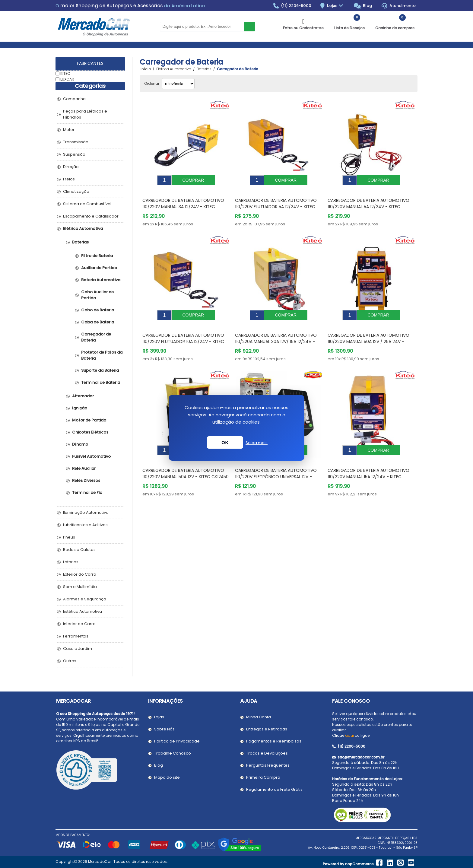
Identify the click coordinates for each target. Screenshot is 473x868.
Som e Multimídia (80, 587)
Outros (70, 661)
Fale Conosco (351, 701)
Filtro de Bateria (97, 256)
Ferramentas (76, 636)
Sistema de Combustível (87, 204)
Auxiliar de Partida (99, 268)
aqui (349, 735)
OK (225, 442)
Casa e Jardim (78, 649)
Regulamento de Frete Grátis (274, 789)
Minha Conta (259, 717)
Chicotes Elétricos (90, 432)
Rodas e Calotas (79, 550)
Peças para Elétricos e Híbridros (85, 114)
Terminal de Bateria (101, 382)
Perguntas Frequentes (268, 765)
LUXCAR (67, 79)
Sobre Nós (164, 729)
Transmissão (76, 142)
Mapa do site (167, 777)
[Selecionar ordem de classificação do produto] (178, 84)
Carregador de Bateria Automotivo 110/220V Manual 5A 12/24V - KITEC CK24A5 (368, 202)
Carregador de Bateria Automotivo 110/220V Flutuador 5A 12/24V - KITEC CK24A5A (276, 202)
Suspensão (74, 154)
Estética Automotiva (83, 611)
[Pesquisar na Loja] (202, 27)
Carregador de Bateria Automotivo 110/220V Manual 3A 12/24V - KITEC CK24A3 (183, 202)
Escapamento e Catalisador (91, 216)
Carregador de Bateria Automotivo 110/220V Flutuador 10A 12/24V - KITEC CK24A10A (183, 332)
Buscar (250, 27)
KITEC (65, 73)
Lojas (336, 6)
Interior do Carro (79, 624)
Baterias (80, 242)
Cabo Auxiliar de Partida (97, 295)
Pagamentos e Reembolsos (274, 741)
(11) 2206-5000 (292, 6)
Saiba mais (257, 443)
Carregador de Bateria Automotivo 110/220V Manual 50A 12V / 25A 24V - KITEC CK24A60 (368, 332)
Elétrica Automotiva (83, 229)
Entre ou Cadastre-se (303, 28)
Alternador (83, 396)
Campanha (74, 99)
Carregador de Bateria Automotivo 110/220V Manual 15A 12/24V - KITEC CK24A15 (368, 463)
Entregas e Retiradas (267, 729)
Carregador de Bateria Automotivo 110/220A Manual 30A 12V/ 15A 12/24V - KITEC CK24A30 (276, 332)
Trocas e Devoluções (267, 753)
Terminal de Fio (87, 493)
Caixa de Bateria (98, 322)
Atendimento (399, 6)
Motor (69, 130)
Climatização (76, 191)
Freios (69, 179)
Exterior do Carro (80, 574)
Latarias (71, 562)
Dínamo (80, 444)
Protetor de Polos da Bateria (102, 355)
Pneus (69, 537)
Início (146, 69)
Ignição (80, 408)
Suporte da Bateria (100, 370)
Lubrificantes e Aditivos (85, 525)
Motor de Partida (89, 420)
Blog (363, 6)
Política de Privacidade (177, 741)
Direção (71, 167)
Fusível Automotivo (91, 456)
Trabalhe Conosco (173, 753)
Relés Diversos (86, 480)
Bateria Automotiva (101, 280)
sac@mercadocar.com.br (358, 757)
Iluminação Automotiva (86, 512)
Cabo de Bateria (98, 310)
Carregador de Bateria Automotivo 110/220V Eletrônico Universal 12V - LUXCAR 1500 (276, 463)
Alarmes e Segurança (85, 599)
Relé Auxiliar (84, 468)
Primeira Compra (263, 777)
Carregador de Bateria (96, 337)
